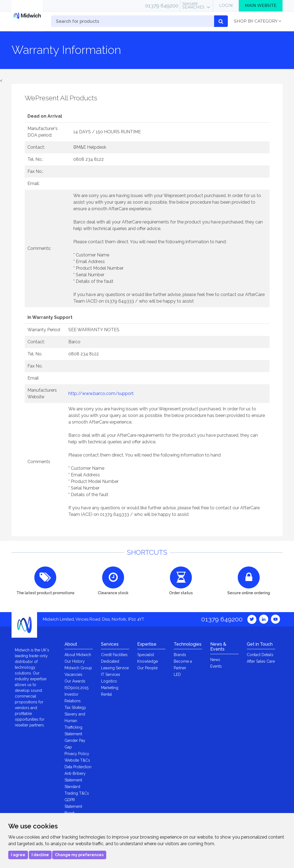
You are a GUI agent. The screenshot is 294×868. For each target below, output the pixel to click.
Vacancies (73, 675)
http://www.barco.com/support (101, 393)
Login (226, 5)
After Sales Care (261, 661)
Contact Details (260, 655)
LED (177, 675)
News (215, 660)
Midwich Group (78, 668)
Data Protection (78, 767)
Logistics (109, 681)
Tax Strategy (75, 707)
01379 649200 (162, 5)
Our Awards (75, 681)
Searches (193, 5)
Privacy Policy (77, 754)
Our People (147, 668)
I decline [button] (40, 855)
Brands (180, 655)
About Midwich (78, 655)
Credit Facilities (114, 655)
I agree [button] (18, 855)
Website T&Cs (77, 760)
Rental (107, 694)
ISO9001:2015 (76, 688)
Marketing (110, 688)
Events (216, 666)
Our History (75, 661)
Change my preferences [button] (79, 855)
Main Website (261, 5)
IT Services (111, 675)
